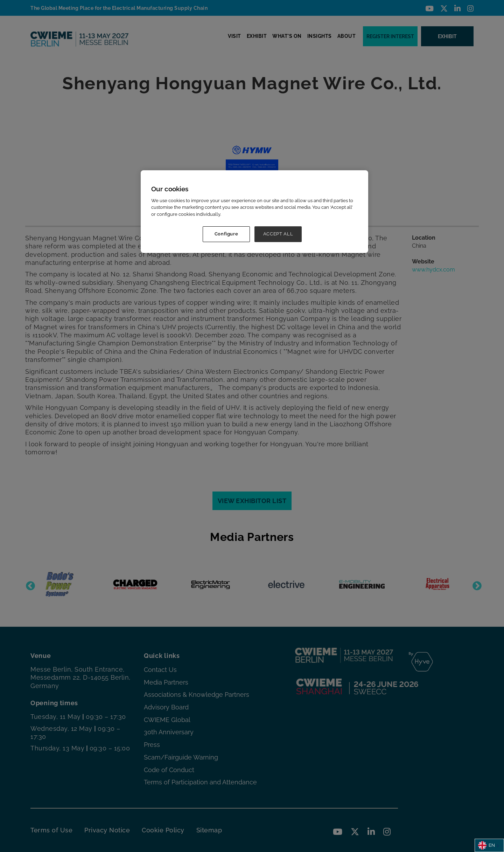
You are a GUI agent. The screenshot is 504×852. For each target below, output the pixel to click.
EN (486, 845)
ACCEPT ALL (278, 234)
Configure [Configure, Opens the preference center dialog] (226, 234)
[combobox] (489, 845)
